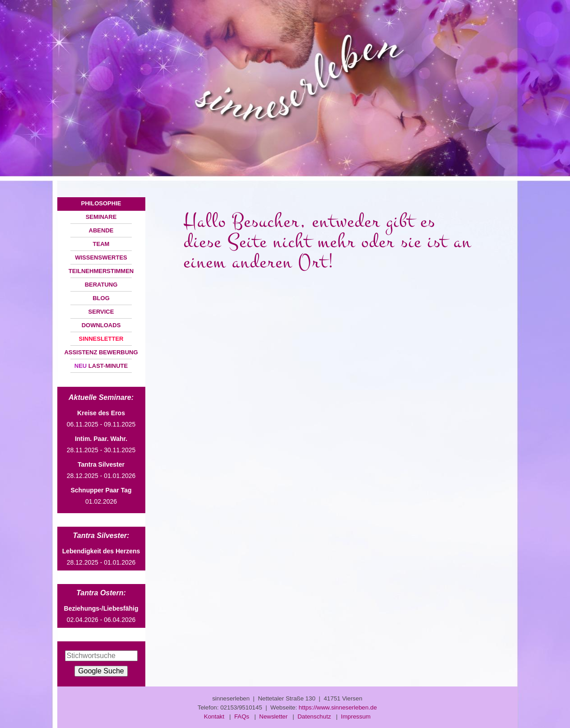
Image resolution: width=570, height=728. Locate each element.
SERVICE (101, 312)
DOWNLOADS (101, 325)
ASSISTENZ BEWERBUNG (101, 352)
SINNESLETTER (101, 339)
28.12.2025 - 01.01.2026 (101, 470)
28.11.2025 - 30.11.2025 (101, 444)
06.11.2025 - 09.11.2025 (101, 419)
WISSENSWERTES (101, 257)
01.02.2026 (101, 496)
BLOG (101, 298)
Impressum (356, 716)
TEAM (101, 244)
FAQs (242, 716)
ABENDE (101, 230)
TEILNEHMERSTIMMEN (101, 271)
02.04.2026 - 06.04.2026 (101, 614)
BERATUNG (101, 285)
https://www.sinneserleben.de (338, 707)
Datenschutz (314, 716)
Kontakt (214, 716)
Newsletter (273, 716)
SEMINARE (101, 217)
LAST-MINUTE (101, 366)
